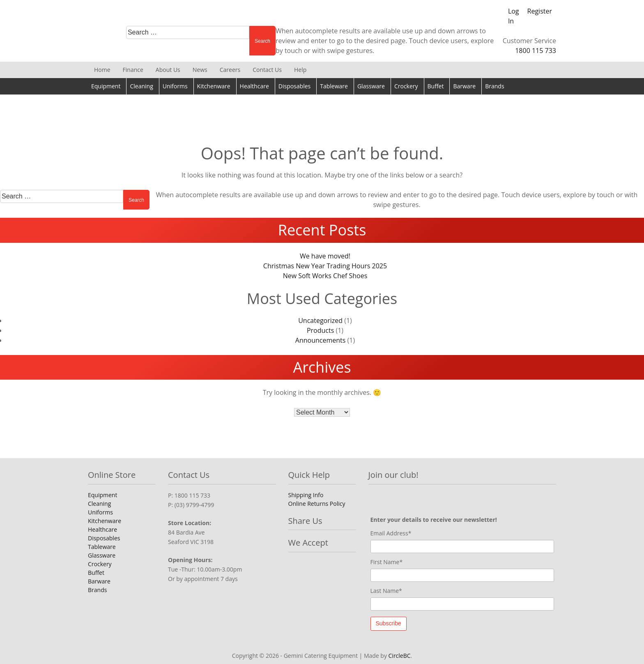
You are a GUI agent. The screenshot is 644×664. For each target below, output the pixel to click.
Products (320, 330)
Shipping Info (306, 495)
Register (540, 11)
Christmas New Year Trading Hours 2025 (325, 266)
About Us (168, 70)
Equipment (106, 86)
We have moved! (325, 256)
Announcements (321, 340)
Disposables (294, 86)
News (200, 70)
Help (300, 70)
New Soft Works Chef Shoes (325, 276)
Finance (133, 70)
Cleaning (141, 86)
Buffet (436, 86)
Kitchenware (214, 86)
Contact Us (267, 70)
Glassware (371, 86)
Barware (464, 86)
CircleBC (400, 656)
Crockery (406, 86)
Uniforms (175, 86)
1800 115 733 (536, 51)
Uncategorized (320, 320)
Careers (230, 70)
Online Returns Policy (317, 504)
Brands (494, 86)
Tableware (334, 86)
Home (102, 70)
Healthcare (254, 86)
